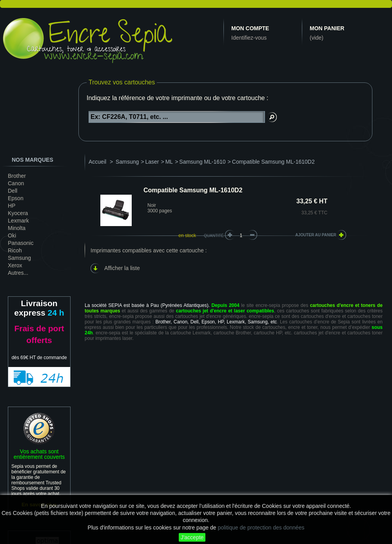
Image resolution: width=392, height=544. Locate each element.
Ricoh (15, 250)
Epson (16, 198)
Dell (13, 191)
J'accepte (192, 537)
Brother (17, 176)
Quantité (214, 236)
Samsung (19, 258)
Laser (152, 162)
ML (169, 162)
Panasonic (21, 243)
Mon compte (250, 28)
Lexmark (18, 221)
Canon (16, 183)
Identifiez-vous (249, 38)
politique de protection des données (261, 528)
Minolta (17, 228)
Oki (12, 235)
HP (12, 206)
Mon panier (327, 28)
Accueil (97, 162)
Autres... (18, 273)
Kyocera (18, 213)
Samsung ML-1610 (202, 162)
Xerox (15, 265)
